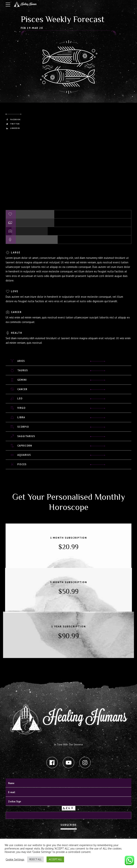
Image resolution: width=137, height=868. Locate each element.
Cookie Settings (15, 860)
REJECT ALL (35, 859)
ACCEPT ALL (55, 859)
